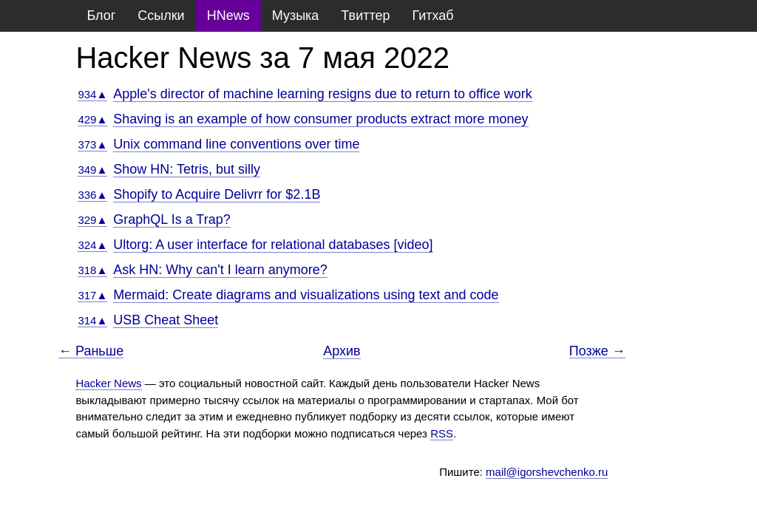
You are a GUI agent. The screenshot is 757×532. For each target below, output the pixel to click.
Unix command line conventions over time (236, 144)
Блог (101, 16)
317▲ (92, 295)
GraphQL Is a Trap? (172, 219)
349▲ (92, 170)
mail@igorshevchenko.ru (547, 472)
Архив (342, 351)
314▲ (92, 320)
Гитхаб (433, 16)
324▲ (92, 245)
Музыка (296, 16)
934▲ (92, 94)
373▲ (92, 144)
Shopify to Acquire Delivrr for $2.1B (217, 194)
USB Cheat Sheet (166, 320)
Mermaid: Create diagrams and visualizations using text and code (306, 295)
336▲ (92, 195)
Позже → (597, 351)
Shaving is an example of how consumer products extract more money (320, 119)
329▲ (92, 220)
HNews (228, 16)
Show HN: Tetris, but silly (187, 169)
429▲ (92, 119)
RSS (442, 433)
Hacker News (108, 383)
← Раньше (91, 351)
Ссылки (161, 16)
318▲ (92, 270)
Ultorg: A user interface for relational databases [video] (273, 245)
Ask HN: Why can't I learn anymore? (220, 270)
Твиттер (365, 16)
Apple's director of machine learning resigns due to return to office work (322, 94)
